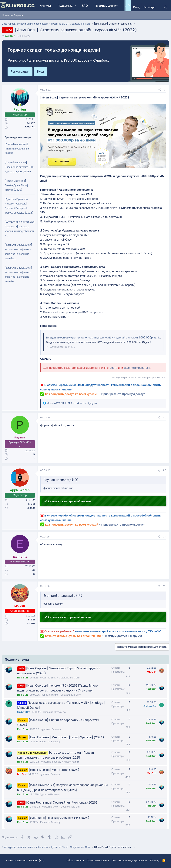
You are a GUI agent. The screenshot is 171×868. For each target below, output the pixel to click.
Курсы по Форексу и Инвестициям (60, 762)
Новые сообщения (12, 15)
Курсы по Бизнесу (51, 729)
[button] (76, 6)
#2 (164, 418)
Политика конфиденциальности (130, 861)
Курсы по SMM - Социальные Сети (60, 678)
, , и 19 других (72, 403)
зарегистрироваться (137, 368)
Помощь (155, 861)
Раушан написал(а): (59, 480)
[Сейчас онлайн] (20, 105)
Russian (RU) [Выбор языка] (37, 861)
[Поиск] (165, 7)
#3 (164, 470)
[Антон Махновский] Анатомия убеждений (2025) (17, 149)
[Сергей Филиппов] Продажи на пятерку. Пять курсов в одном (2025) (20, 167)
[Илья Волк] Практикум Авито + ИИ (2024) (59, 818)
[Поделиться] (160, 90)
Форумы (45, 6)
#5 (164, 586)
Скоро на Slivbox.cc (54, 712)
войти (114, 368)
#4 (164, 537)
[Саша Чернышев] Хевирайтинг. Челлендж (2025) (62, 803)
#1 (165, 90)
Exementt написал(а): (60, 596)
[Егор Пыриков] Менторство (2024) (54, 770)
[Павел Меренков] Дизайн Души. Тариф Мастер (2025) (17, 185)
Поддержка (65, 6)
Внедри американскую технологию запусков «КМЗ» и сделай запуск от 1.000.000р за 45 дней (107, 337)
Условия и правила (98, 861)
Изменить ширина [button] (16, 861)
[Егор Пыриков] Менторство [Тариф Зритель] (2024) (66, 737)
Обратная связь (76, 861)
